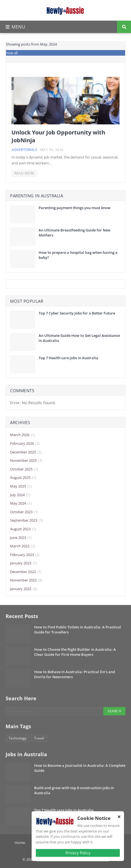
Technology (18, 738)
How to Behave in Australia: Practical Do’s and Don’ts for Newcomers (75, 674)
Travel (39, 738)
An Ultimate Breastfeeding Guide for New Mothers (75, 233)
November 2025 (26, 461)
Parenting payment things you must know (75, 208)
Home (20, 843)
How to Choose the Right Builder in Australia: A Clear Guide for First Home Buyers (75, 652)
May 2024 (21, 503)
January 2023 (24, 563)
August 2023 (23, 529)
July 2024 (20, 495)
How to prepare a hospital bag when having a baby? (78, 255)
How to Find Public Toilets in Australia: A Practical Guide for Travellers (78, 630)
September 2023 (26, 521)
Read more (24, 173)
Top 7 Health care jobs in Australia (68, 358)
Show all (11, 53)
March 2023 (23, 546)
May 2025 (21, 486)
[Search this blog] (54, 711)
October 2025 (24, 469)
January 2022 (24, 589)
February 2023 (25, 555)
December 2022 (26, 572)
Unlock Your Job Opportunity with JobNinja (58, 136)
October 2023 (24, 512)
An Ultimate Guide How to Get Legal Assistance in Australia (79, 338)
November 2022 (26, 580)
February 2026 (25, 444)
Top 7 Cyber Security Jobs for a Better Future (77, 313)
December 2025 (26, 452)
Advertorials (24, 150)
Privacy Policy (78, 853)
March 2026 (23, 435)
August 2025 (23, 478)
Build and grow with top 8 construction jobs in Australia (74, 790)
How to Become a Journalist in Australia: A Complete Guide (80, 768)
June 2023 (21, 538)
